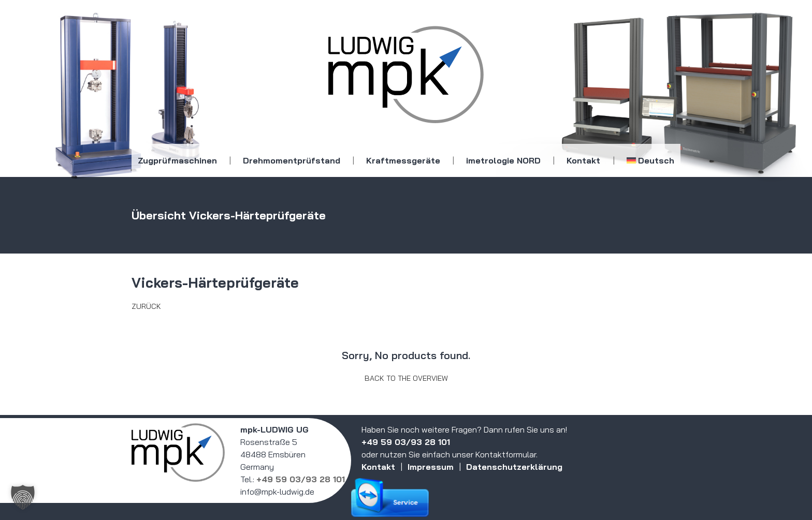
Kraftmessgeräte (403, 160)
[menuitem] (650, 160)
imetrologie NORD (503, 160)
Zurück (146, 306)
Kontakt (583, 160)
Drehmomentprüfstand (292, 160)
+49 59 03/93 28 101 (301, 479)
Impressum (431, 467)
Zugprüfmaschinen (177, 160)
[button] (23, 497)
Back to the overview (406, 378)
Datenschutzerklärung (514, 467)
